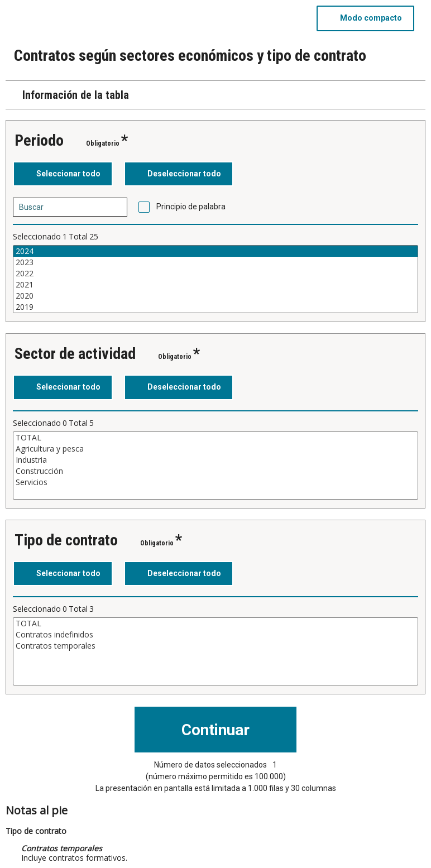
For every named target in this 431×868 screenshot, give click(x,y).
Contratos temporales (215, 646)
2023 (215, 262)
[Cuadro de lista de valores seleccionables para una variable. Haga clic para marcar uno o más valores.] (215, 279)
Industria (215, 460)
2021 (215, 285)
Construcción (215, 471)
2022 (215, 274)
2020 (215, 296)
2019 (215, 307)
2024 (215, 251)
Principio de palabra (191, 207)
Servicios (215, 482)
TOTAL (215, 438)
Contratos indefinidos (215, 635)
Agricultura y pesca (215, 449)
